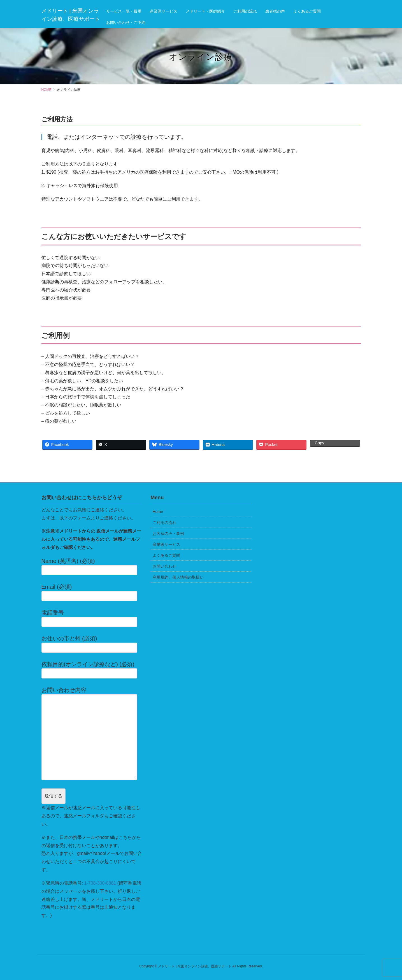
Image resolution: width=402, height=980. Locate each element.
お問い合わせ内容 (92, 734)
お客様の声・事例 (168, 533)
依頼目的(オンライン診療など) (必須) (92, 670)
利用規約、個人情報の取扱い (178, 577)
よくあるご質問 (166, 555)
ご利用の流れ (164, 523)
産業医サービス (166, 544)
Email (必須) (92, 592)
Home (158, 512)
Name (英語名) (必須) (92, 567)
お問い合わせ (164, 566)
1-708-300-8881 (100, 883)
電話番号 (92, 618)
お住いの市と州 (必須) (92, 644)
